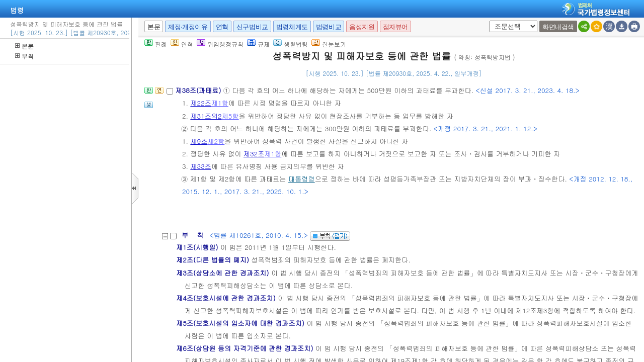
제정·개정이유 (188, 27)
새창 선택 (488, 21)
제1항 (220, 103)
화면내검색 (558, 27)
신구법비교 (252, 27)
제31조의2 (206, 116)
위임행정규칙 (220, 44)
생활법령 (291, 44)
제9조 (199, 141)
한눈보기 (329, 44)
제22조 (201, 103)
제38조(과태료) (199, 90)
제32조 (254, 154)
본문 (24, 46)
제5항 (230, 116)
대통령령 (302, 179)
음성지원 (362, 27)
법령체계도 (292, 27)
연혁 (222, 27)
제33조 (201, 166)
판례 (156, 44)
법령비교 (329, 27)
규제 (258, 44)
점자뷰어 (395, 27)
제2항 (216, 141)
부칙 (24, 56)
